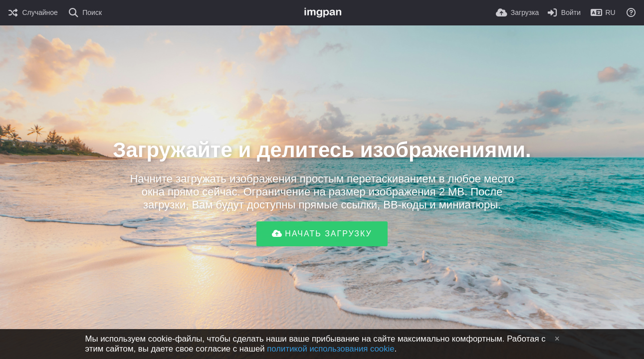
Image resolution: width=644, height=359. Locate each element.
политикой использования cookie (330, 349)
